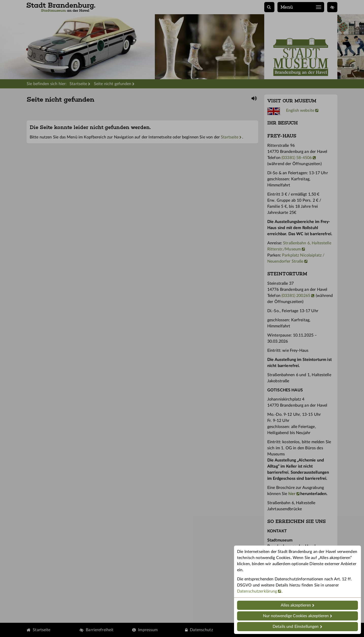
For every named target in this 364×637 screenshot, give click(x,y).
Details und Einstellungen (296, 627)
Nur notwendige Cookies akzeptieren (296, 616)
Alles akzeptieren (296, 605)
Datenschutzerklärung (257, 591)
